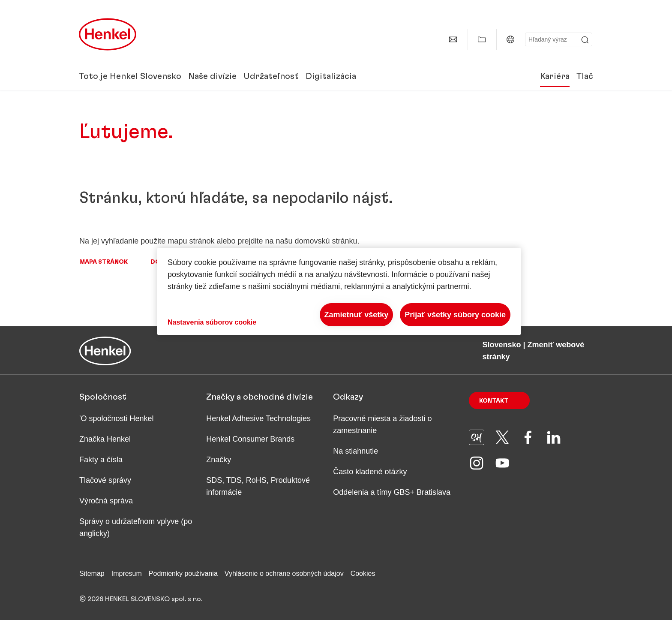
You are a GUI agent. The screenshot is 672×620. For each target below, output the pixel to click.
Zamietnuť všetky (357, 315)
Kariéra (555, 76)
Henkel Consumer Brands (250, 439)
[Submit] (585, 40)
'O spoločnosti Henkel (117, 418)
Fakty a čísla (101, 460)
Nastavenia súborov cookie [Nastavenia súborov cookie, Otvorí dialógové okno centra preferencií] (212, 322)
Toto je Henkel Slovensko (130, 76)
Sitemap (92, 573)
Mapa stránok (103, 262)
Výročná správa (106, 501)
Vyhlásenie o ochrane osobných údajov (284, 573)
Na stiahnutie (355, 451)
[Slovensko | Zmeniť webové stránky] (510, 39)
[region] (339, 291)
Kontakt (494, 401)
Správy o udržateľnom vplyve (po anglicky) (136, 527)
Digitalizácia (331, 76)
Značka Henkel (105, 439)
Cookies (363, 573)
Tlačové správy (105, 480)
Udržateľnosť (271, 76)
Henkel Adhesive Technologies (258, 418)
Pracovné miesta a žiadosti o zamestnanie (382, 424)
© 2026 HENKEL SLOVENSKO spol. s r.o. (141, 599)
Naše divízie (212, 76)
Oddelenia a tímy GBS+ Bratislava (392, 492)
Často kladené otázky (370, 472)
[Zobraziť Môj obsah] (482, 39)
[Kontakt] (453, 39)
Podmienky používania (183, 573)
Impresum (127, 573)
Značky (219, 460)
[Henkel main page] (108, 34)
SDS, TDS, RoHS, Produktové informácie (258, 486)
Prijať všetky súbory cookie (455, 315)
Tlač (585, 76)
